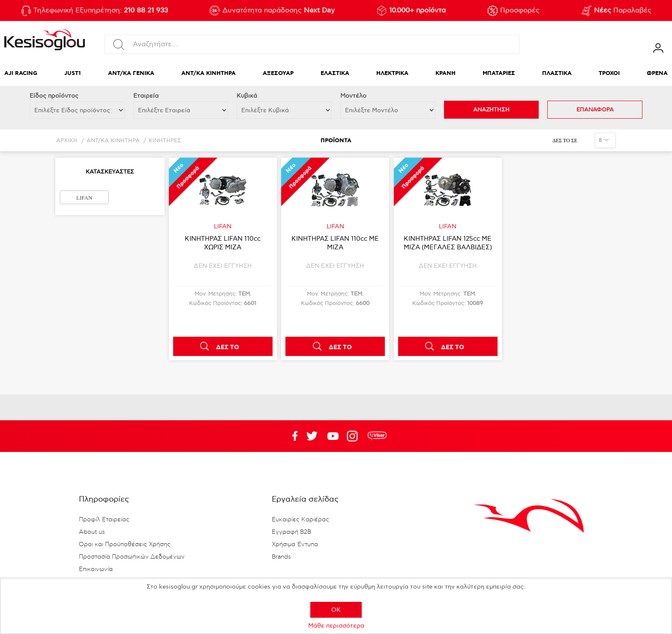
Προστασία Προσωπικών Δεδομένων (132, 557)
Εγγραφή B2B (291, 532)
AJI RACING (21, 73)
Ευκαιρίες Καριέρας (300, 520)
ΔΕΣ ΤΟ (228, 347)
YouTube (312, 436)
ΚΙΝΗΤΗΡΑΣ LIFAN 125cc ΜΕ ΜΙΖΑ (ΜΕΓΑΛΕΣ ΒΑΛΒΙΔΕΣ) (448, 243)
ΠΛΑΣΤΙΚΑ (557, 73)
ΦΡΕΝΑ (657, 73)
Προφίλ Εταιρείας (104, 520)
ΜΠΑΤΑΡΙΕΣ (499, 73)
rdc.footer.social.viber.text (377, 436)
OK (336, 610)
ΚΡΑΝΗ (445, 73)
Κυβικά (247, 96)
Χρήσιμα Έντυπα (295, 544)
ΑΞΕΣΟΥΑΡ (278, 73)
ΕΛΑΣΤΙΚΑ (335, 73)
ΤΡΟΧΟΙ (609, 73)
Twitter (333, 436)
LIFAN (84, 198)
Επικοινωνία (96, 569)
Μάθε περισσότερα (336, 626)
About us (92, 532)
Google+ (354, 436)
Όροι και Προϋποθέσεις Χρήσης (125, 544)
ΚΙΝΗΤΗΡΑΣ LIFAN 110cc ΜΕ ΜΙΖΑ (335, 243)
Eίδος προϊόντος (54, 96)
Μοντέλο (353, 96)
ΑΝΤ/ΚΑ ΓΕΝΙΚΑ (131, 73)
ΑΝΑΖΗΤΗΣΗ (491, 110)
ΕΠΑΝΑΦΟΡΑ (595, 110)
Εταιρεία (146, 96)
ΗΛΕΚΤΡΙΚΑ (392, 73)
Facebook (291, 436)
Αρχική (67, 141)
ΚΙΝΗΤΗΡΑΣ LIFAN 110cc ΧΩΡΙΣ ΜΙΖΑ (223, 243)
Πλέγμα (585, 140)
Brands (281, 557)
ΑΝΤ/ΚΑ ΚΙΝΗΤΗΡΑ (208, 73)
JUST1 (73, 73)
